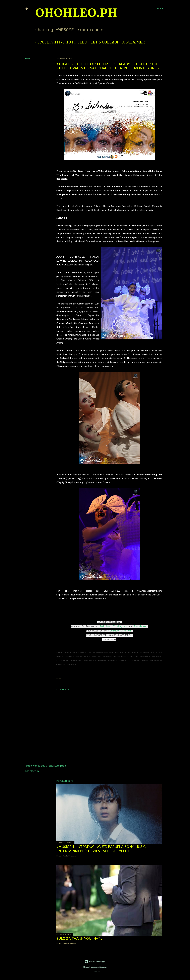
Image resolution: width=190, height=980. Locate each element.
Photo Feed (73, 42)
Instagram (120, 626)
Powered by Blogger (95, 962)
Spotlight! (47, 42)
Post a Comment (70, 856)
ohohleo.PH (76, 14)
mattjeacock (102, 967)
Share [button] (28, 58)
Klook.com (32, 771)
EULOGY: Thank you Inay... (79, 938)
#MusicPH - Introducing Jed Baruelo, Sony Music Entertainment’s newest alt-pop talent (101, 849)
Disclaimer (131, 42)
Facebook (140, 626)
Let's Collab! (102, 42)
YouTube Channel (120, 631)
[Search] (161, 9)
